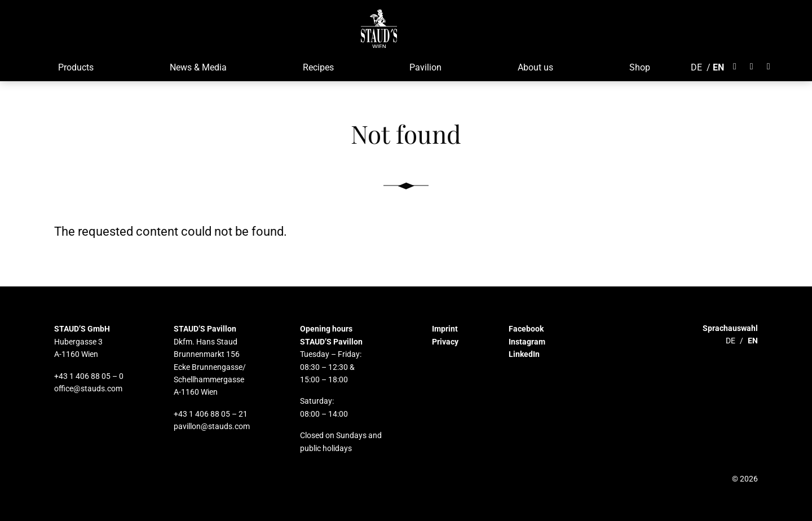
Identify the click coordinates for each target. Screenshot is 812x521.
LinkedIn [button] (524, 354)
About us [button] (535, 67)
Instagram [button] (527, 342)
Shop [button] (640, 67)
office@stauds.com (88, 388)
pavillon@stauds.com (212, 426)
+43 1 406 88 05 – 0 (89, 376)
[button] (379, 28)
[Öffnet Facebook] (738, 67)
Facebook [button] (526, 329)
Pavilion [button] (425, 67)
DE (696, 67)
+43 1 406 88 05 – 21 (211, 414)
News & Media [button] (198, 67)
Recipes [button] (318, 67)
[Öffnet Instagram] (752, 67)
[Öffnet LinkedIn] (769, 67)
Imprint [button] (445, 329)
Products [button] (76, 67)
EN (718, 67)
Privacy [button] (445, 342)
